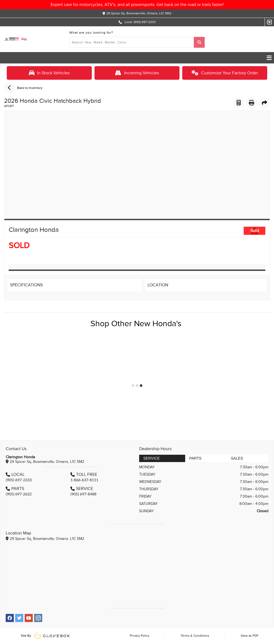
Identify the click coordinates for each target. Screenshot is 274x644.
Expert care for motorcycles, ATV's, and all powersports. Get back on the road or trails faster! (137, 5)
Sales (237, 458)
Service (151, 458)
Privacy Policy (140, 636)
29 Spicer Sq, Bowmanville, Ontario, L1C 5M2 (139, 13)
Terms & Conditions (195, 636)
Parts (195, 458)
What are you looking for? (91, 33)
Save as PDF (250, 636)
